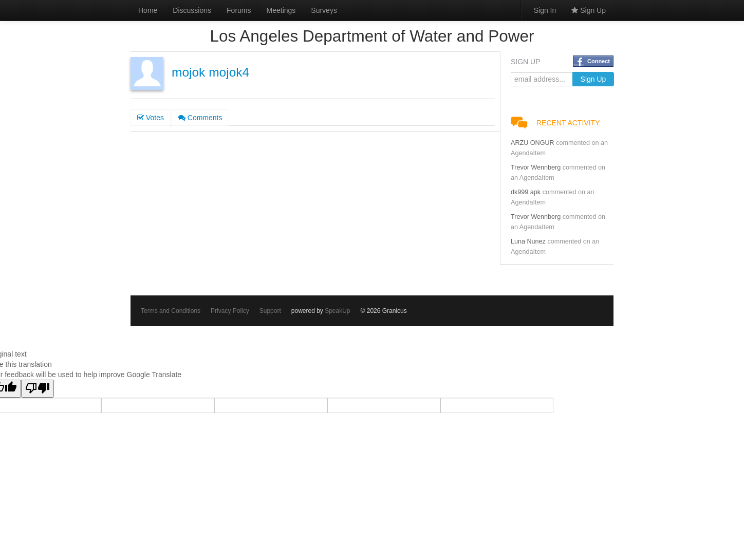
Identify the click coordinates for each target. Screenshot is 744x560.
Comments (200, 118)
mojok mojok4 (210, 72)
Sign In (545, 10)
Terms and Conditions (171, 311)
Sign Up (589, 10)
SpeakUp (337, 311)
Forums (239, 10)
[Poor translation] (38, 389)
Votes (151, 118)
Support (270, 311)
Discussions (192, 10)
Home (148, 10)
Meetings (281, 10)
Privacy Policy (230, 311)
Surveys (324, 10)
